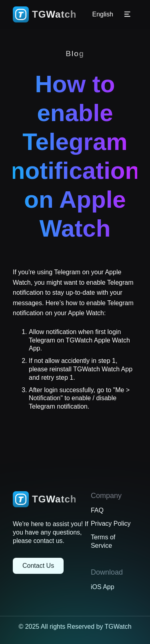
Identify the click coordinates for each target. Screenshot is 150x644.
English (103, 15)
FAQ (97, 510)
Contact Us (38, 566)
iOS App (103, 587)
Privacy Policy (111, 524)
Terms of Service (103, 541)
